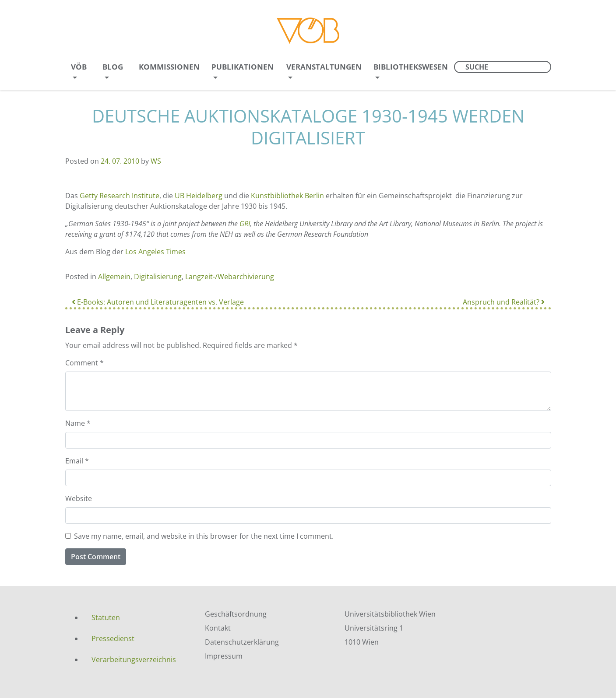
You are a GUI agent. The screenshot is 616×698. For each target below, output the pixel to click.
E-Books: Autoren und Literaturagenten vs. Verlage (158, 302)
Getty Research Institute (120, 196)
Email (77, 461)
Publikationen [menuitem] (243, 67)
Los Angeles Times (155, 252)
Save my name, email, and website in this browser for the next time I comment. (204, 536)
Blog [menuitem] (113, 67)
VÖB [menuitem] (79, 67)
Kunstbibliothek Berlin (287, 196)
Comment (84, 363)
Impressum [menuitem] (224, 656)
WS (156, 161)
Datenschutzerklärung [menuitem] (242, 642)
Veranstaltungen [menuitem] (324, 67)
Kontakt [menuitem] (218, 628)
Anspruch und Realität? (504, 302)
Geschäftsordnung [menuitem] (236, 614)
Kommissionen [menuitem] (169, 67)
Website (79, 498)
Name (78, 423)
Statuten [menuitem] (106, 617)
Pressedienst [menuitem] (113, 638)
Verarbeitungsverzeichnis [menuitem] (134, 659)
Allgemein (114, 277)
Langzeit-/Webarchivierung (230, 277)
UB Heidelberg (199, 196)
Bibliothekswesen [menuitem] (411, 67)
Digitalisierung (158, 277)
